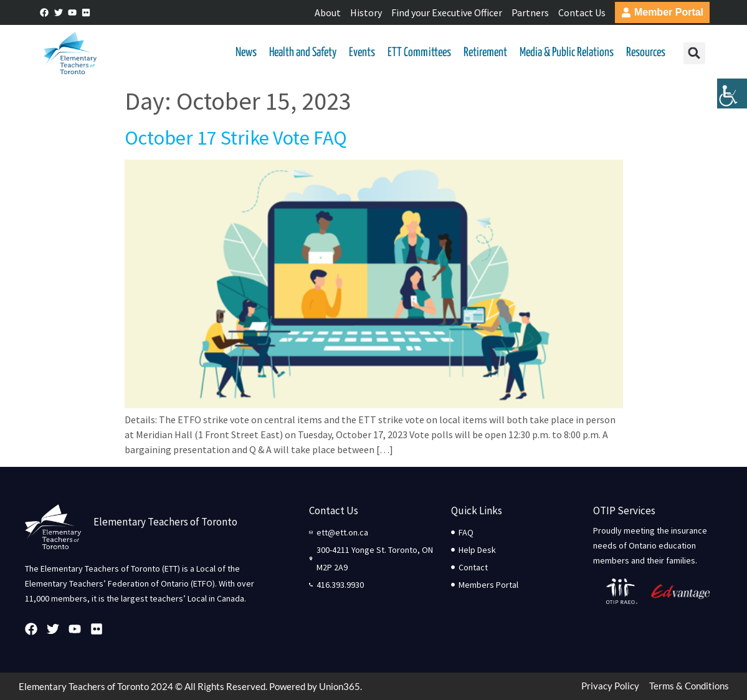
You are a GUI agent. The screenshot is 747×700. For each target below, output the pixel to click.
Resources (646, 53)
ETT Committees (419, 53)
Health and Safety (303, 53)
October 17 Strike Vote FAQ (236, 138)
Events (362, 53)
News (246, 53)
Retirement (485, 53)
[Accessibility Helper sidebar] (732, 96)
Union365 (340, 686)
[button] (694, 53)
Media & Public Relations (567, 53)
